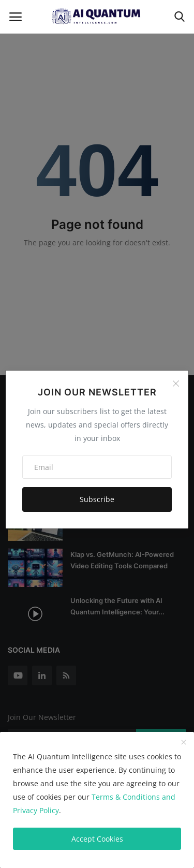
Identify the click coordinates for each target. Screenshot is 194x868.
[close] (184, 743)
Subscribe (97, 499)
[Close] (176, 384)
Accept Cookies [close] (97, 839)
